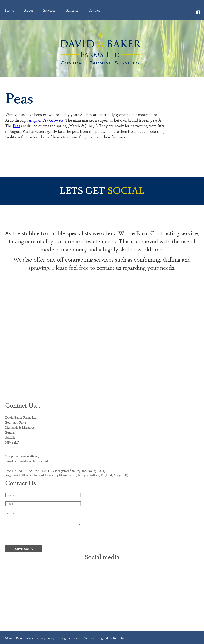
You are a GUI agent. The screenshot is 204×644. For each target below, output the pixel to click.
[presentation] (35, 536)
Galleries (72, 10)
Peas (16, 126)
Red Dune (120, 638)
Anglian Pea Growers (46, 120)
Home (9, 10)
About (29, 10)
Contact (94, 10)
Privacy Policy (45, 638)
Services (49, 10)
